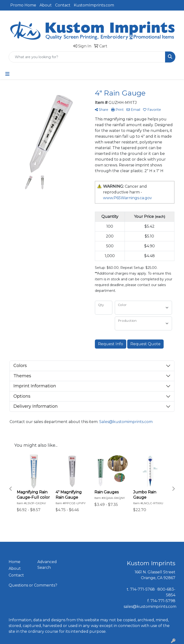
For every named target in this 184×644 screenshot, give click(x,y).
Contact (63, 5)
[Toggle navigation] (7, 74)
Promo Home (23, 5)
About (46, 5)
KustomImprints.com (94, 5)
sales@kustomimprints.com (150, 607)
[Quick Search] (87, 57)
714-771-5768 (142, 589)
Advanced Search (47, 565)
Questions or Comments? (33, 585)
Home (14, 562)
